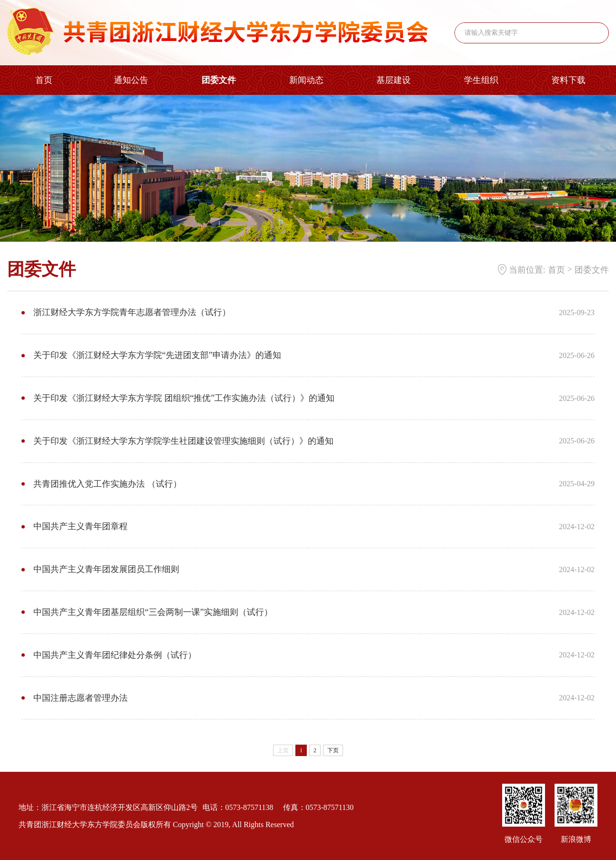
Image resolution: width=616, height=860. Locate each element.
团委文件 (219, 80)
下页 (333, 750)
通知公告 (131, 80)
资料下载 (568, 80)
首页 (44, 80)
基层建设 (394, 80)
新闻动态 (306, 80)
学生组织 (481, 80)
